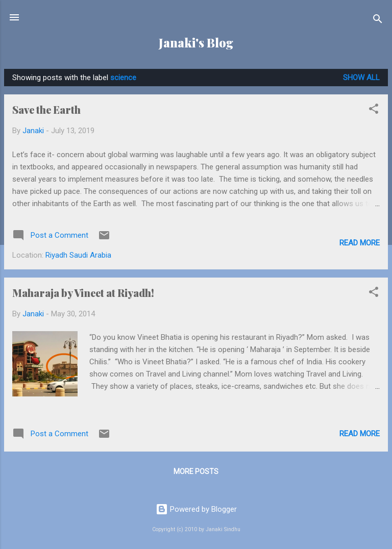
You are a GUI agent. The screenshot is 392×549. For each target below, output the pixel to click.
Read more (360, 243)
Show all (361, 78)
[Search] (378, 21)
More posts (196, 471)
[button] (374, 110)
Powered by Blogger (196, 509)
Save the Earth (46, 109)
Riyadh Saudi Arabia (78, 255)
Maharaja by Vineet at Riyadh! (83, 293)
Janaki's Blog (196, 43)
